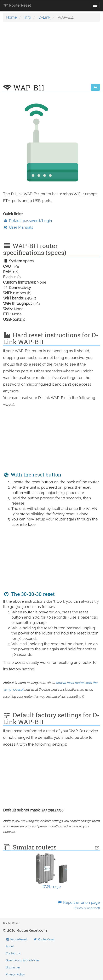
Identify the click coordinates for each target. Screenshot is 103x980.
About (10, 946)
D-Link (44, 17)
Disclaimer (13, 967)
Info (28, 17)
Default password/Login (28, 221)
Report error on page (79, 905)
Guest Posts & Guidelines (23, 960)
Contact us (13, 953)
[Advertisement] (51, 55)
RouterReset (17, 5)
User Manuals (18, 227)
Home (12, 17)
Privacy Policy (15, 974)
